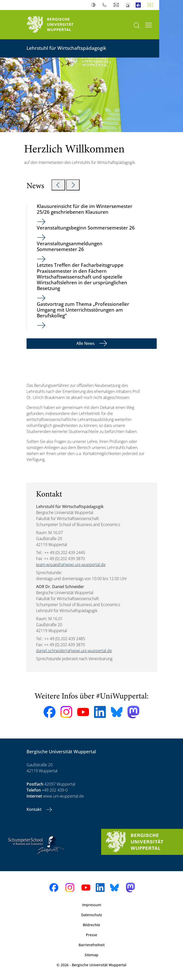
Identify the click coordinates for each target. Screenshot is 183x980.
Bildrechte (91, 925)
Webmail (117, 5)
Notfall (128, 5)
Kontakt (35, 809)
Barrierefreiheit (92, 945)
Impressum (92, 905)
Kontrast (95, 5)
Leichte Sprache (139, 5)
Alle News (86, 343)
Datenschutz (92, 915)
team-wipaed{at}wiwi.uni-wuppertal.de (71, 565)
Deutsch (151, 5)
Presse (91, 935)
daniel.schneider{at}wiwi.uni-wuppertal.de (74, 651)
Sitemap (91, 955)
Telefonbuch (106, 5)
